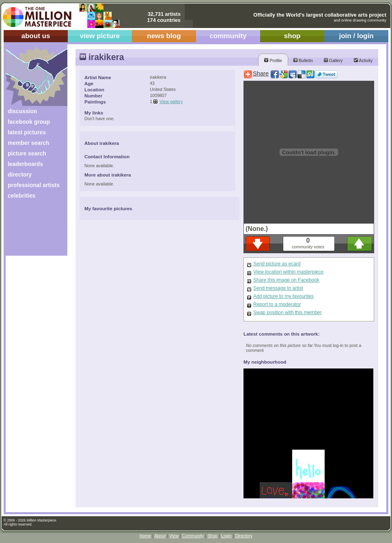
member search (28, 143)
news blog (164, 36)
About (160, 536)
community (228, 36)
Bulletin (303, 60)
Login (226, 536)
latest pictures (27, 132)
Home (145, 536)
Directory (244, 536)
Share (261, 73)
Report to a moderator (277, 304)
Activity (363, 60)
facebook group (29, 122)
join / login (356, 36)
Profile (273, 60)
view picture (100, 36)
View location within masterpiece (288, 272)
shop (292, 36)
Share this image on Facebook (286, 280)
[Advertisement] (31, 230)
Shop (212, 536)
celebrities (22, 196)
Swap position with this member (288, 312)
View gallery (171, 101)
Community (193, 536)
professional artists (34, 185)
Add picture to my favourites (283, 296)
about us (36, 36)
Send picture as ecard (277, 264)
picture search (27, 153)
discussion (22, 111)
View (174, 536)
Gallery (333, 60)
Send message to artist (278, 288)
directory (20, 175)
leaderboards (25, 164)
